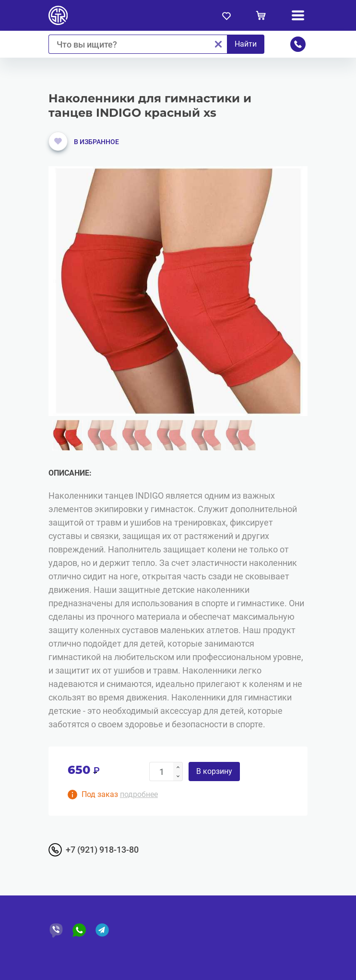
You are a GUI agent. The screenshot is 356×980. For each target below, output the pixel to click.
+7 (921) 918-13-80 (102, 850)
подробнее (139, 794)
